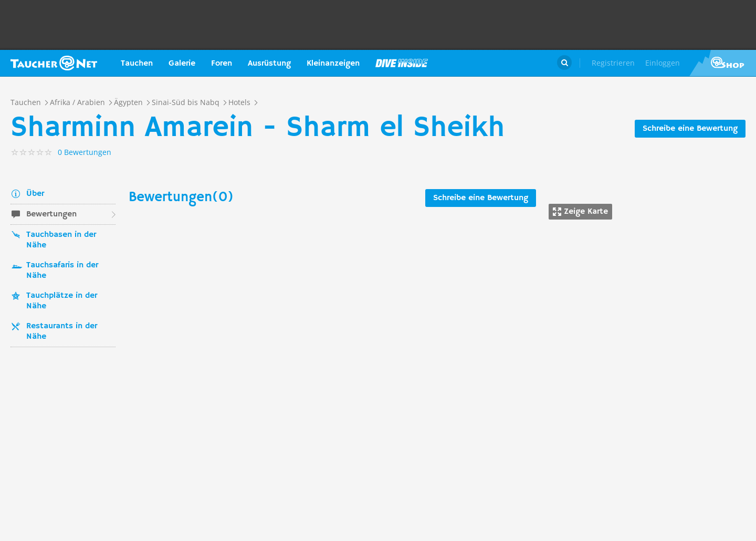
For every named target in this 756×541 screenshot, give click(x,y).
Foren (222, 64)
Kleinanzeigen (333, 64)
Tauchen (137, 64)
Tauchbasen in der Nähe (61, 240)
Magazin (402, 63)
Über (35, 194)
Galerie (182, 64)
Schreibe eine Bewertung (690, 129)
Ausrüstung (269, 64)
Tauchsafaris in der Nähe (62, 270)
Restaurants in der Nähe (62, 331)
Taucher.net (54, 63)
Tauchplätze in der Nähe (62, 301)
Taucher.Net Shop (723, 63)
